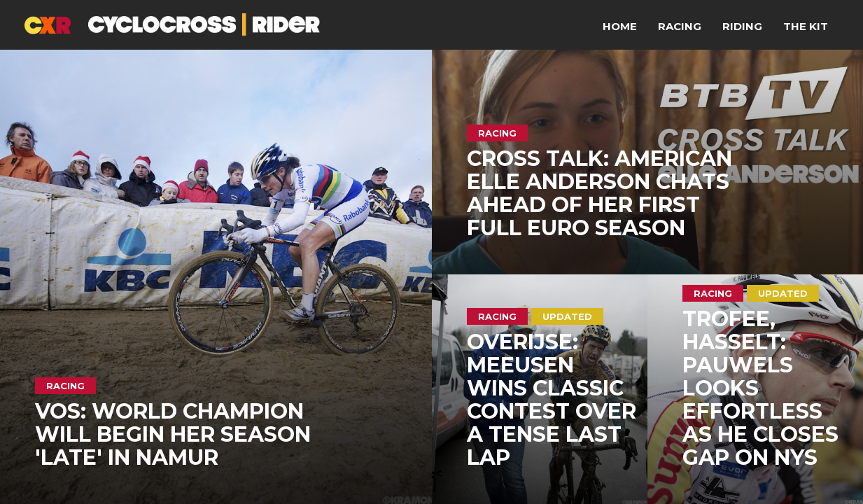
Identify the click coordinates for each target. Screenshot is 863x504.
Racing (680, 26)
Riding (742, 26)
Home (620, 26)
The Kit (806, 26)
